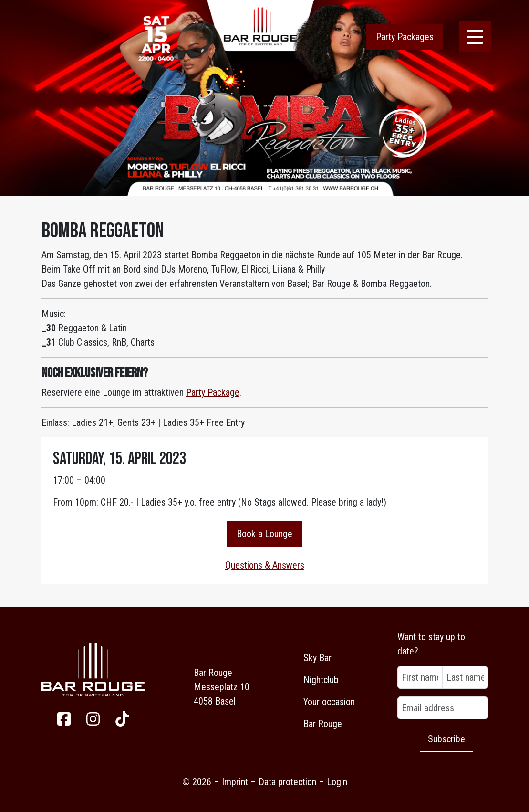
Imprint (235, 782)
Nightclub (321, 680)
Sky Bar (317, 658)
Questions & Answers (265, 565)
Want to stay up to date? (431, 644)
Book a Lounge (264, 534)
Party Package (213, 392)
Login (337, 782)
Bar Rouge (323, 724)
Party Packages (405, 37)
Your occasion (329, 702)
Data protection (287, 782)
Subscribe (446, 739)
